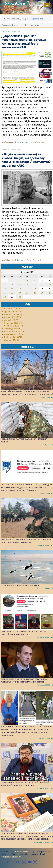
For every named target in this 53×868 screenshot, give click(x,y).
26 (42, 293)
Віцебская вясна (23, 852)
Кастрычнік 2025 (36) (14, 332)
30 (20, 297)
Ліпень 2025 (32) (12, 340)
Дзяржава (22, 142)
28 (5, 297)
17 (27, 289)
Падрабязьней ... (38, 142)
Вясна (18, 12)
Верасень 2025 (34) (13, 334)
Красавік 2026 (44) (13, 315)
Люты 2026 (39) (12, 320)
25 (35, 293)
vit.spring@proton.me (11, 857)
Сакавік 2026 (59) (13, 317)
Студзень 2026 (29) (13, 323)
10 (27, 284)
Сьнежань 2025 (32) (14, 326)
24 (27, 293)
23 (20, 293)
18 (35, 289)
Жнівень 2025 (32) (13, 337)
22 (12, 293)
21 (5, 293)
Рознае (21, 260)
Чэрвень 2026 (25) (13, 309)
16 (20, 289)
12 (42, 284)
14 (5, 289)
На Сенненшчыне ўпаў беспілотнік (20, 586)
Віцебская (16, 3)
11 (35, 284)
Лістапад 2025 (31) (13, 329)
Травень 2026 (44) (13, 312)
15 (12, 289)
